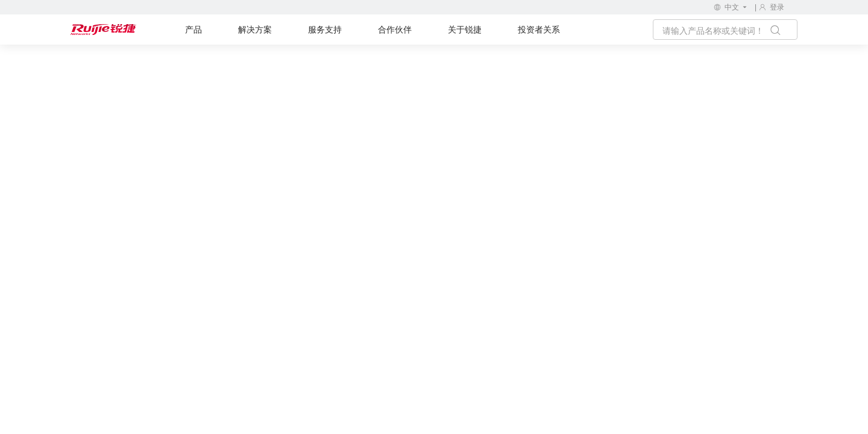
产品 (193, 30)
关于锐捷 (465, 30)
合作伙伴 (395, 30)
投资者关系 (539, 30)
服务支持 (325, 30)
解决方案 (255, 30)
